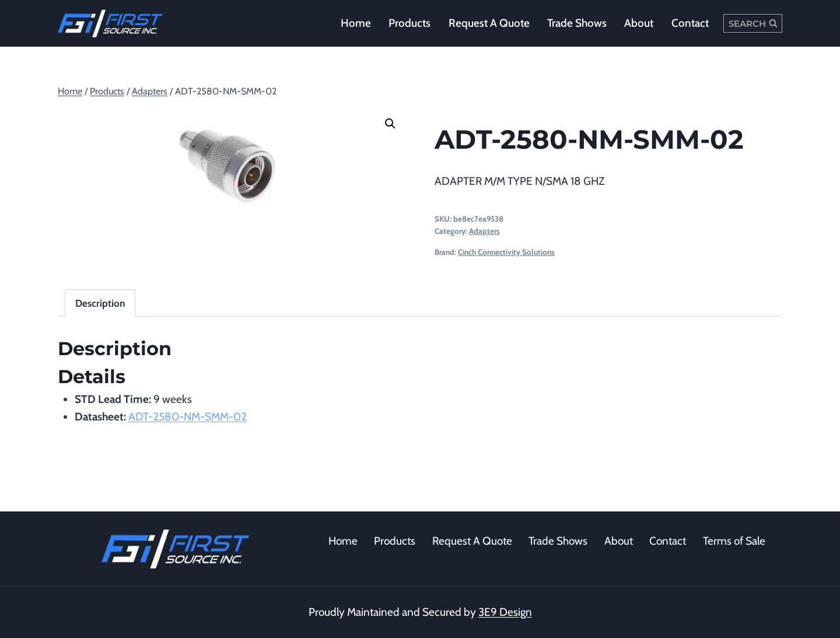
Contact (690, 23)
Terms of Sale (734, 541)
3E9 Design (505, 612)
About (639, 23)
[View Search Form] (753, 23)
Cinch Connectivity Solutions (506, 252)
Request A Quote (472, 541)
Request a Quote (489, 23)
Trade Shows (577, 23)
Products (409, 23)
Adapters (484, 231)
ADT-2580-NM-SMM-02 (188, 417)
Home (356, 23)
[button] (390, 124)
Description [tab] (100, 303)
